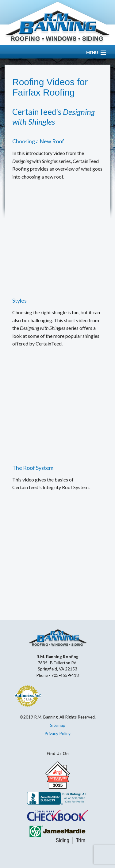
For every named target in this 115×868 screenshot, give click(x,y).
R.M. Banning (57, 27)
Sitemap (58, 725)
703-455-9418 (65, 675)
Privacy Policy (57, 734)
